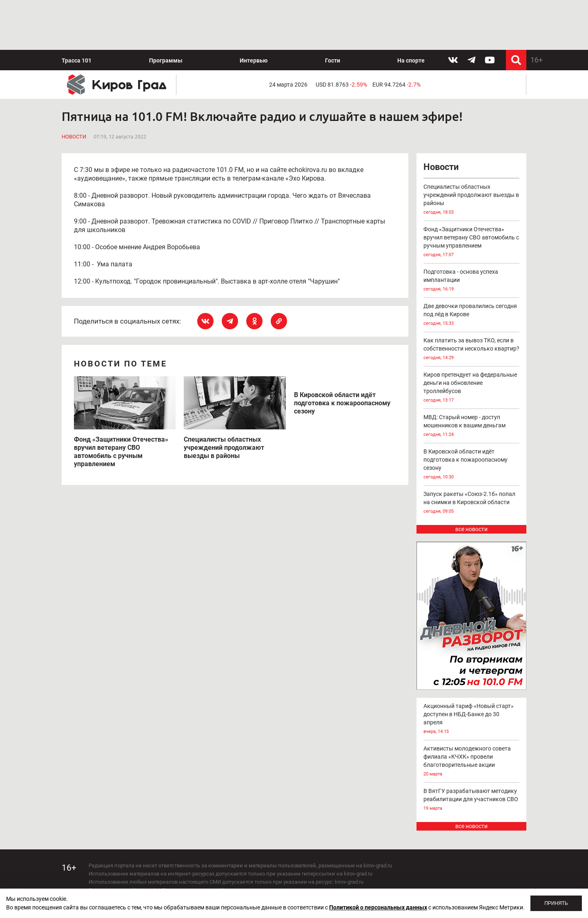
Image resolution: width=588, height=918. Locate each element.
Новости (74, 137)
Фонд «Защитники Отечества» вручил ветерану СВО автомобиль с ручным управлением (472, 242)
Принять (556, 903)
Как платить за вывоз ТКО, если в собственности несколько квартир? (472, 350)
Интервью (254, 60)
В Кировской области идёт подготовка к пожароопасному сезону (472, 465)
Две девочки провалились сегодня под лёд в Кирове (472, 315)
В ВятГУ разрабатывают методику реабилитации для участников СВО (472, 800)
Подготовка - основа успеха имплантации (472, 281)
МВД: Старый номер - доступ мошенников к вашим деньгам (472, 426)
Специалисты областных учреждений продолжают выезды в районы (472, 200)
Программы (166, 60)
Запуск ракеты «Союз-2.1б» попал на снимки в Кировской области (472, 503)
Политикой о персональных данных (378, 907)
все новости (471, 529)
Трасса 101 (77, 60)
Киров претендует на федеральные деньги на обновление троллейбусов (472, 388)
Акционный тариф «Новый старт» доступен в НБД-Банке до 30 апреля (472, 719)
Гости (333, 60)
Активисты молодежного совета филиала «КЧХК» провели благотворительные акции (472, 762)
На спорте (411, 60)
